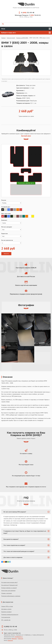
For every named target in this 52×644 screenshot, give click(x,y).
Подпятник (5, 234)
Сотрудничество (6, 617)
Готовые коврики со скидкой (9, 588)
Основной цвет (6, 207)
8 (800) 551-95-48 (10, 626)
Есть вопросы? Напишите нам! (9, 585)
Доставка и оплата (6, 609)
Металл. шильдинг (7, 227)
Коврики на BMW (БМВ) (22, 38)
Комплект (4, 220)
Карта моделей (11, 38)
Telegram (21, 639)
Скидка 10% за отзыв (7, 606)
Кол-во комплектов (7, 240)
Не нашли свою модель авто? (9, 582)
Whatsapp (14, 639)
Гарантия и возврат (6, 612)
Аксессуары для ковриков (8, 591)
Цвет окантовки (6, 214)
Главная (3, 38)
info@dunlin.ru (19, 637)
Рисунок (4, 200)
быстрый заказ (26, 136)
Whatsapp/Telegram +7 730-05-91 (28, 15)
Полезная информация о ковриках (11, 596)
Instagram (10, 640)
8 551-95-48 (26, 13)
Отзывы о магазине (7, 593)
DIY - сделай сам (6, 620)
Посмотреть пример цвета (26, 183)
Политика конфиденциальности (10, 614)
